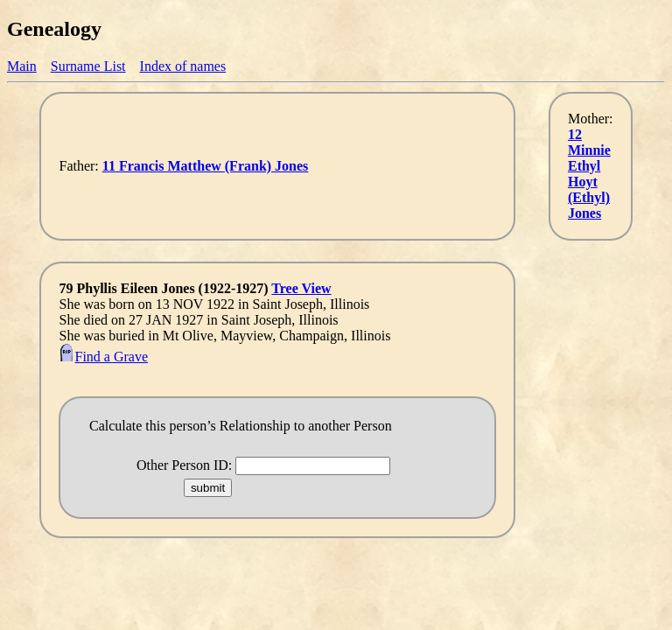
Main (22, 66)
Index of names (183, 66)
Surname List (88, 66)
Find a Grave (103, 357)
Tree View (301, 288)
